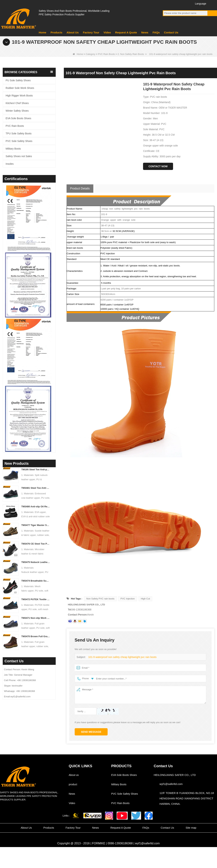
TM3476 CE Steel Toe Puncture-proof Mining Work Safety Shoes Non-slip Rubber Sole (36, 544)
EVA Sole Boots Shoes (18, 118)
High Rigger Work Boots (19, 96)
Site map (191, 828)
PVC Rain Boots (106, 54)
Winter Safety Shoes (17, 111)
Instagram (186, 3)
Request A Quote (126, 32)
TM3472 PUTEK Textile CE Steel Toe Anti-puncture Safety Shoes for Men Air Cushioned (36, 599)
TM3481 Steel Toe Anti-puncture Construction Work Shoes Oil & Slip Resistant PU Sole (36, 488)
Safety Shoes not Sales (19, 156)
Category (91, 54)
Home (42, 32)
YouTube (173, 3)
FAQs (156, 32)
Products (56, 32)
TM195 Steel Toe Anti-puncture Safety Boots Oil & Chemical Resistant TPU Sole (36, 469)
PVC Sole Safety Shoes (19, 141)
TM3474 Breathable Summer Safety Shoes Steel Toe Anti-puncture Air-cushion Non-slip (36, 581)
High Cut (145, 599)
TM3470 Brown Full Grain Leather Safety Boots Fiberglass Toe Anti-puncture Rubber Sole (36, 636)
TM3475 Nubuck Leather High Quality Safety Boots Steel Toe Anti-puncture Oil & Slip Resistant (36, 562)
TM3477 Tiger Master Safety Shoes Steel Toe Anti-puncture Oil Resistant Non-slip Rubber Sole (36, 525)
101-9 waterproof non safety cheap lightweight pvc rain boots (120, 657)
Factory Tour (91, 32)
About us (74, 775)
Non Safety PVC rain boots (100, 599)
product (73, 784)
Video (107, 32)
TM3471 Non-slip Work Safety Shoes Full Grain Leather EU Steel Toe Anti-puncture (36, 618)
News (145, 32)
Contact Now (158, 166)
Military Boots (13, 149)
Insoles (10, 164)
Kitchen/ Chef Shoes (17, 103)
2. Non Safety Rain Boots (131, 54)
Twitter (179, 3)
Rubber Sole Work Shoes (20, 88)
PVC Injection (128, 599)
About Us (73, 32)
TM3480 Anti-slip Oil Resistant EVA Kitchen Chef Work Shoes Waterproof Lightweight (36, 507)
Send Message (91, 732)
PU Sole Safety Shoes (18, 80)
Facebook (166, 3)
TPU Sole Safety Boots (19, 133)
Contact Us (171, 32)
